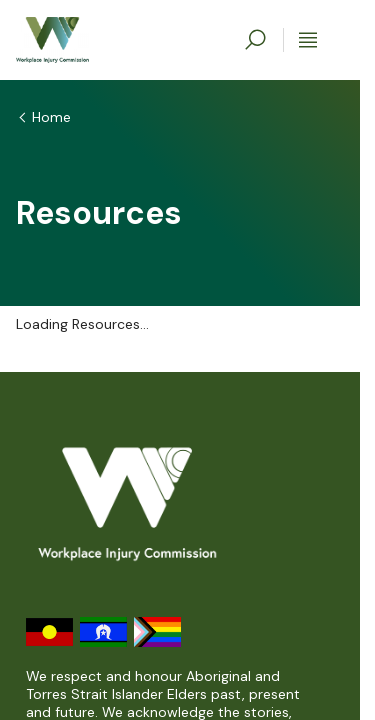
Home (51, 117)
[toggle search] (255, 40)
